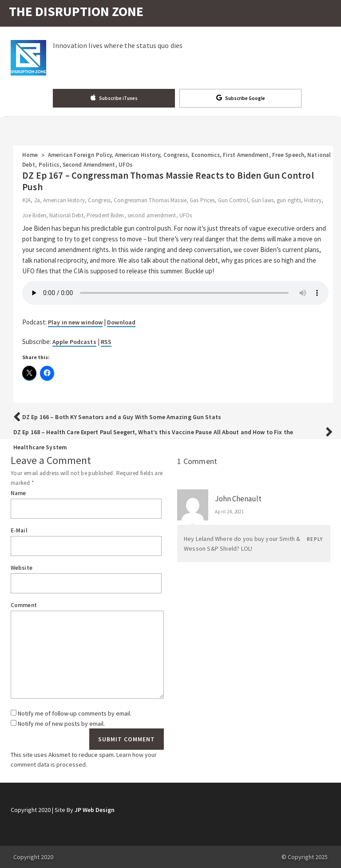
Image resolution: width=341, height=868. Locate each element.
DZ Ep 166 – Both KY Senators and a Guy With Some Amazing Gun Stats (122, 417)
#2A (26, 200)
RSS (106, 342)
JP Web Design (95, 810)
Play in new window (75, 322)
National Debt (66, 215)
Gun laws (262, 200)
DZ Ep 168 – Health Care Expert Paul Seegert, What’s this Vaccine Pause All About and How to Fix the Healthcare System (153, 440)
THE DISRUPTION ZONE (76, 11)
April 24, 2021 (229, 512)
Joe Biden (34, 215)
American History (138, 155)
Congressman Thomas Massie (150, 200)
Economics (206, 155)
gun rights (289, 200)
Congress (176, 155)
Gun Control (233, 200)
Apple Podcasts (74, 342)
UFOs (125, 165)
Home (30, 155)
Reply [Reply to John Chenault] (315, 539)
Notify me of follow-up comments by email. (75, 713)
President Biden (105, 215)
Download (121, 322)
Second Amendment (89, 165)
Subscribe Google (241, 98)
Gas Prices (202, 200)
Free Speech (288, 155)
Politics (49, 165)
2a (37, 200)
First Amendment (246, 155)
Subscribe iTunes (114, 98)
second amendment (152, 215)
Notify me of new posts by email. (61, 724)
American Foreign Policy (80, 155)
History (313, 200)
